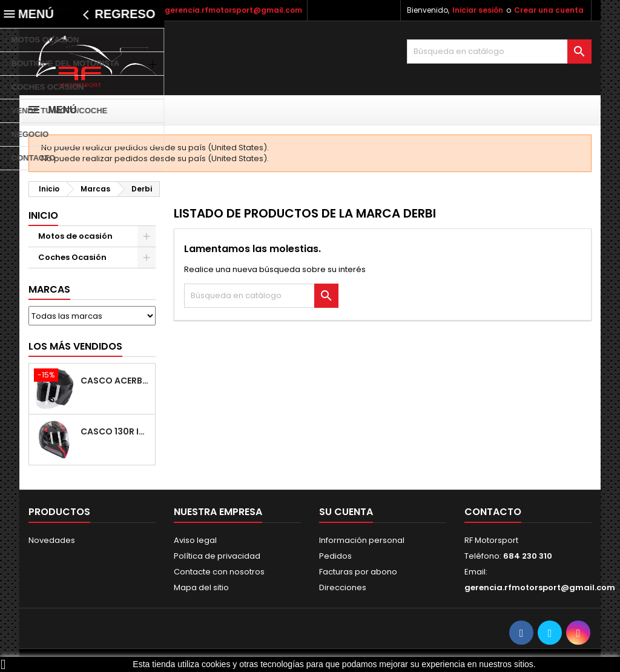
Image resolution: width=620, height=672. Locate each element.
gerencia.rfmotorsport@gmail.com (233, 10)
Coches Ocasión (72, 257)
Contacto (493, 512)
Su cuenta (346, 512)
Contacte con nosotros (219, 572)
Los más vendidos (75, 346)
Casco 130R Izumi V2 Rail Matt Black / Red (115, 431)
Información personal (362, 540)
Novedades (52, 540)
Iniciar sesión (478, 10)
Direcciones (343, 587)
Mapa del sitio (201, 587)
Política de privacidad (217, 556)
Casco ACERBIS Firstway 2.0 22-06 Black (115, 381)
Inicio (43, 215)
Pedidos (335, 556)
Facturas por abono (358, 572)
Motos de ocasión (75, 236)
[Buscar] (499, 52)
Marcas (49, 289)
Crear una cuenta (549, 10)
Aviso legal (195, 540)
